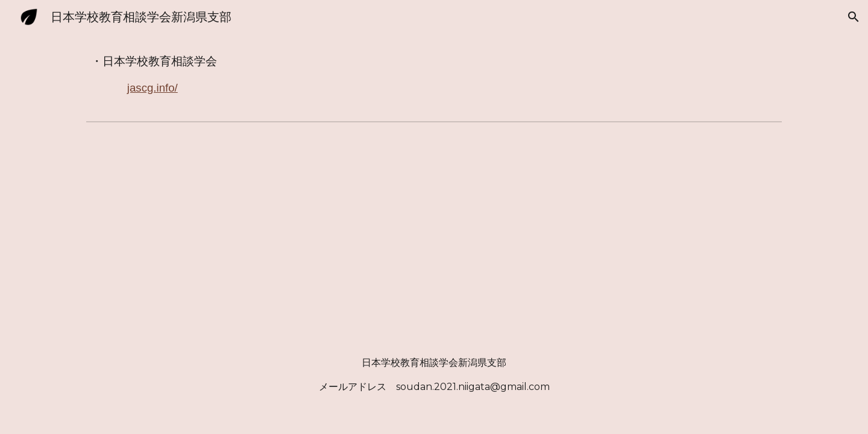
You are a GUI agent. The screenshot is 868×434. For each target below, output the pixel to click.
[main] (434, 75)
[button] (854, 17)
